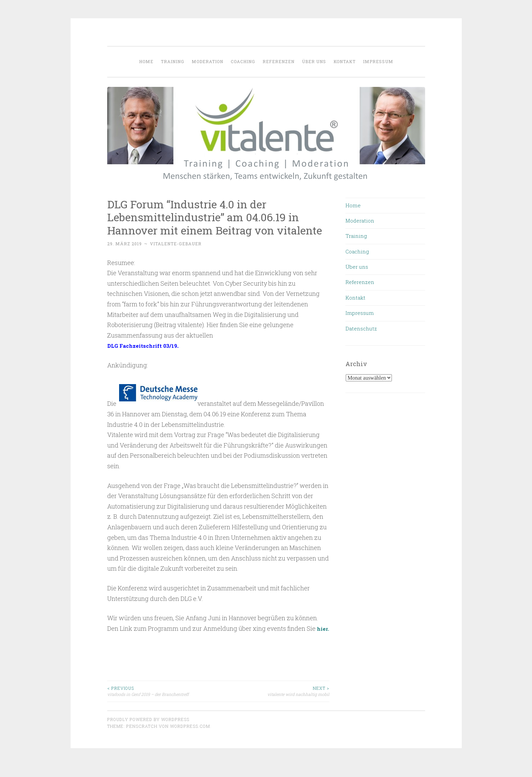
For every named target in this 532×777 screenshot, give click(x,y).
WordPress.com (190, 737)
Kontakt (345, 61)
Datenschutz (361, 328)
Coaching (243, 61)
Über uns (314, 61)
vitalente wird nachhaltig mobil (274, 702)
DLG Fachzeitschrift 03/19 (147, 345)
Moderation (207, 61)
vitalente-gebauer (176, 244)
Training (173, 61)
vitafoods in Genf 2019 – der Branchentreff (163, 702)
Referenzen (279, 61)
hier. (114, 639)
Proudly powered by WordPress (148, 729)
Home (146, 61)
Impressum (378, 61)
